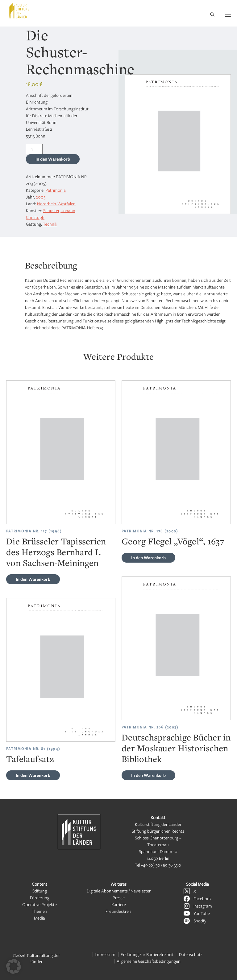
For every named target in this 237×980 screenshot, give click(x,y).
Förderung (40, 898)
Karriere (119, 904)
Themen (39, 911)
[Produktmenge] (34, 149)
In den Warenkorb (53, 159)
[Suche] (212, 15)
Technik (50, 224)
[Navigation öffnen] (228, 14)
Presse (119, 898)
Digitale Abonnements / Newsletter (119, 891)
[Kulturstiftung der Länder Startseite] (19, 11)
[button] (14, 966)
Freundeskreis (118, 911)
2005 (41, 197)
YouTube (202, 913)
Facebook (203, 898)
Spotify (200, 921)
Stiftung (40, 891)
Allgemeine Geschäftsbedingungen (149, 961)
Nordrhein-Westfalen (56, 204)
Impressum (105, 954)
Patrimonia (56, 190)
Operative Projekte (39, 904)
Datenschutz (191, 954)
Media (39, 918)
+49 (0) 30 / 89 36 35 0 (161, 865)
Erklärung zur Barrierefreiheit (147, 954)
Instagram (203, 906)
